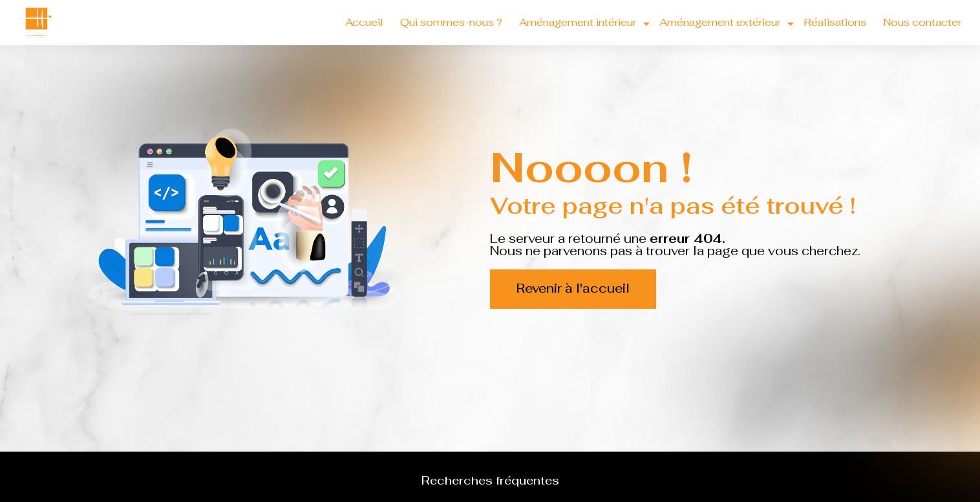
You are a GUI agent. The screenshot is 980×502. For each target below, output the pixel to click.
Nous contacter (922, 22)
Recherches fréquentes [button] (490, 480)
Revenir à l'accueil (573, 288)
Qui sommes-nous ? (451, 22)
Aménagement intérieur (578, 22)
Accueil (364, 22)
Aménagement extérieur (720, 22)
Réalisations (835, 22)
